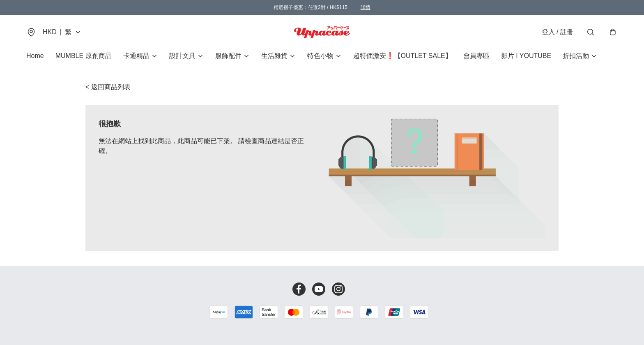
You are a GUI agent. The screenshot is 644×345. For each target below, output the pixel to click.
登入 (558, 32)
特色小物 (320, 56)
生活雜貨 (274, 56)
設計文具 (182, 56)
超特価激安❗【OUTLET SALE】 (402, 56)
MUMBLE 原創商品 (84, 56)
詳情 (366, 7)
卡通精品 (136, 56)
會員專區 (476, 56)
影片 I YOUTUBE (526, 56)
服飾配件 (228, 56)
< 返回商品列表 (108, 87)
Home (35, 56)
